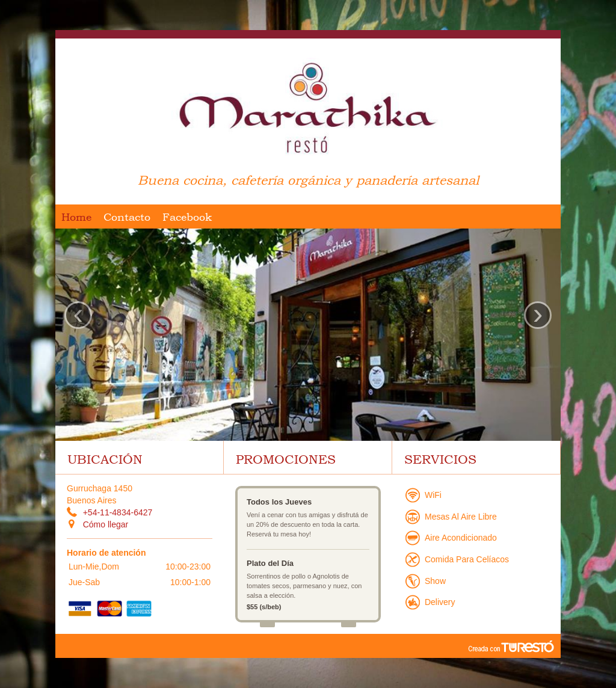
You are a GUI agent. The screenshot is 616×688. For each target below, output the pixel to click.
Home (76, 217)
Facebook (187, 217)
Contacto (127, 217)
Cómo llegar (106, 524)
